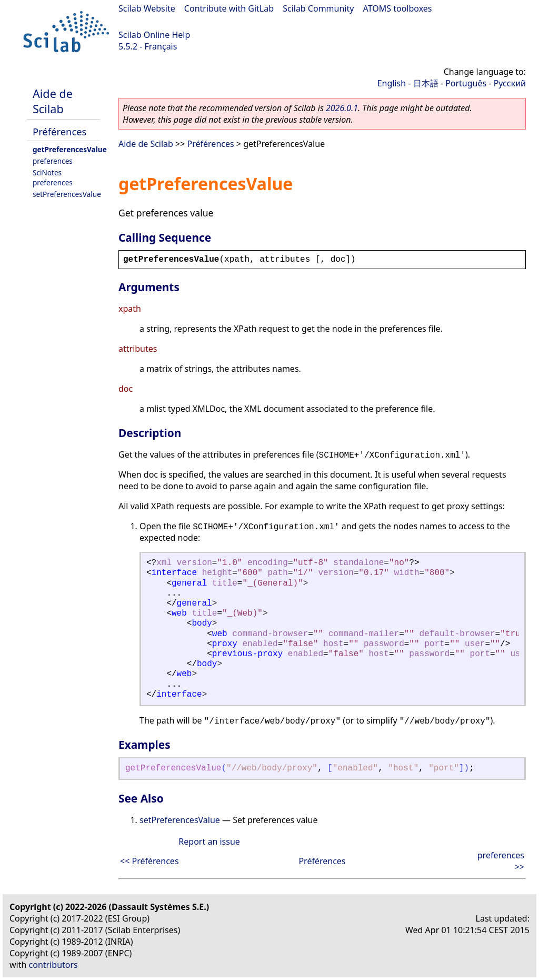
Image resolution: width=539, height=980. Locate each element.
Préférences (59, 131)
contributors (53, 965)
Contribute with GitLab (229, 8)
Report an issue (209, 842)
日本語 (426, 83)
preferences (53, 161)
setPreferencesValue (67, 194)
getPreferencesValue (70, 149)
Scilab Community (318, 8)
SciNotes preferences (53, 177)
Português (466, 83)
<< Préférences (149, 861)
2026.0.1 (342, 108)
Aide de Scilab (53, 101)
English (392, 83)
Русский (510, 83)
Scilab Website (147, 8)
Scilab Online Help (154, 35)
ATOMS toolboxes (398, 8)
